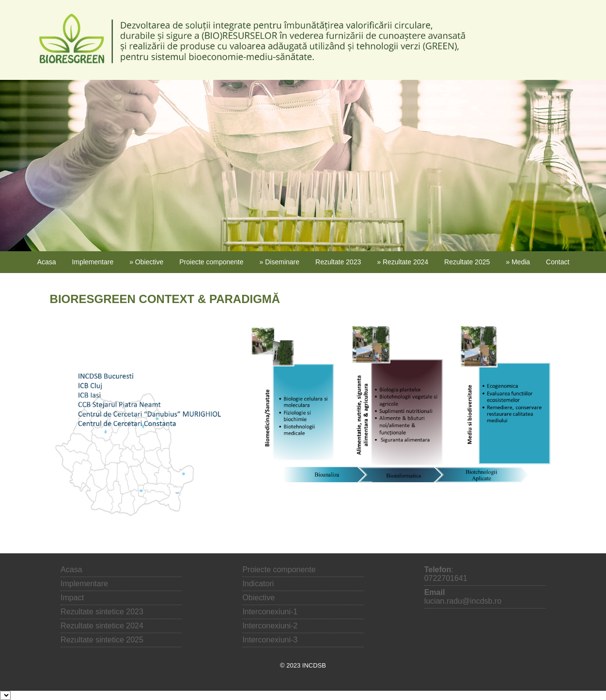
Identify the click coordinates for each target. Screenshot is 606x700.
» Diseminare (280, 262)
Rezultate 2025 (467, 262)
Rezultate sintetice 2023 (102, 612)
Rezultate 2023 (338, 262)
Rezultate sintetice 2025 (102, 640)
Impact (72, 598)
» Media (518, 262)
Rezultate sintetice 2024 (102, 626)
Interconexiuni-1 (270, 612)
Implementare (93, 262)
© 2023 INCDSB (303, 665)
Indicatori (258, 584)
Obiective (258, 598)
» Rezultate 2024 (403, 262)
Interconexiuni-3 (270, 640)
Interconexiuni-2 (270, 626)
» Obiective (146, 262)
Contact (558, 262)
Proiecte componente (211, 262)
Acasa (47, 262)
